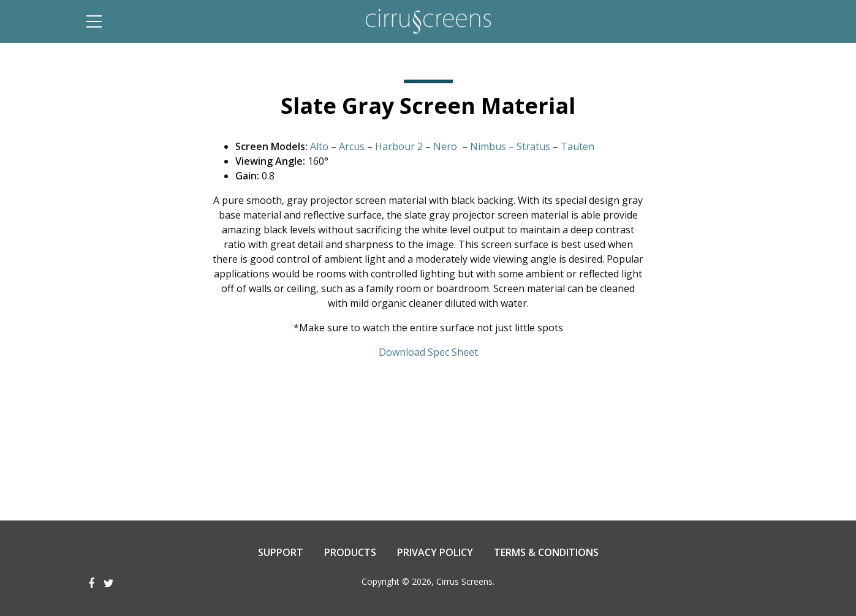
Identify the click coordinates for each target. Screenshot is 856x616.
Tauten (578, 146)
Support (281, 552)
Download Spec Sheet (428, 352)
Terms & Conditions (546, 552)
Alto (319, 146)
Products (350, 552)
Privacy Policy (435, 552)
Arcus (352, 146)
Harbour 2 (399, 146)
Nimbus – (492, 146)
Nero (445, 146)
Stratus (533, 146)
